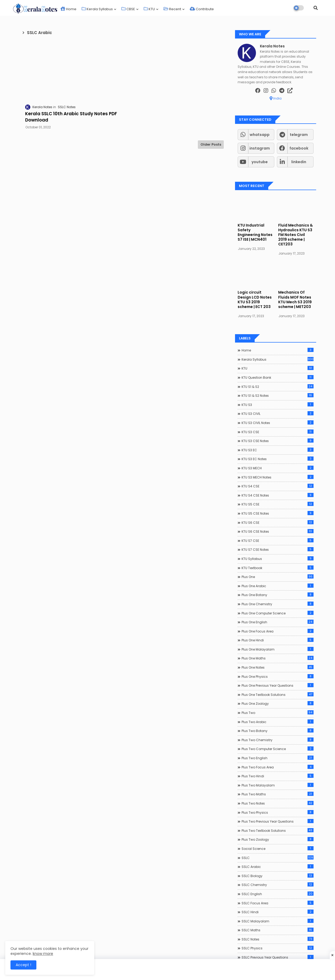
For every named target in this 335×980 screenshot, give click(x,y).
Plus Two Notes (278, 803)
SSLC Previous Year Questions (278, 957)
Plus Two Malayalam (278, 785)
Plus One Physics (278, 676)
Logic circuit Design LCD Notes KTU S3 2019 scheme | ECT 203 (255, 299)
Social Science (278, 849)
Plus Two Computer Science (278, 749)
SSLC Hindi (278, 912)
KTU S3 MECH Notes (278, 477)
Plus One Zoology (278, 703)
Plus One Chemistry (278, 604)
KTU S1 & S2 (278, 387)
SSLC (278, 858)
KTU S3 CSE (278, 432)
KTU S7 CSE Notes (278, 549)
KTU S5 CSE (278, 504)
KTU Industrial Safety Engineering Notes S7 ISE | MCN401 (255, 232)
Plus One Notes (278, 667)
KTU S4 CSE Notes (278, 495)
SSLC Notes (278, 939)
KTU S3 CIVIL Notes (278, 423)
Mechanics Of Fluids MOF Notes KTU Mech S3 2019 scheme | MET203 (295, 299)
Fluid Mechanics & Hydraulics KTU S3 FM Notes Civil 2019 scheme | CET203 (295, 235)
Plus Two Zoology (278, 839)
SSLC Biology (278, 876)
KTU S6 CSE (278, 522)
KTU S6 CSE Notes (278, 531)
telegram (299, 135)
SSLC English (278, 894)
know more (43, 954)
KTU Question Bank (278, 377)
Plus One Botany (278, 595)
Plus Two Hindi (278, 776)
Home (68, 9)
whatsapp (260, 135)
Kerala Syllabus (97, 9)
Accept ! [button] (23, 965)
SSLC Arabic (278, 867)
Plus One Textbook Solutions (278, 695)
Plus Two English (278, 758)
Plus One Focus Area (278, 631)
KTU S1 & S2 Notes (278, 395)
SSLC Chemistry (278, 885)
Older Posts (211, 144)
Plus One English (278, 622)
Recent (172, 9)
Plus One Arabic (278, 586)
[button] (316, 8)
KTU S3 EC (278, 450)
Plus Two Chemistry (278, 740)
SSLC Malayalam (278, 921)
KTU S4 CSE (278, 486)
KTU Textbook (278, 568)
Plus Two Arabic (278, 722)
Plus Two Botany (278, 731)
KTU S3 (278, 405)
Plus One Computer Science (278, 613)
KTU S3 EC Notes (278, 459)
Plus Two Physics (278, 812)
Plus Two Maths (278, 794)
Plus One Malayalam (278, 649)
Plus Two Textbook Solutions (278, 830)
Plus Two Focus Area (278, 767)
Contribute (202, 9)
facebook (299, 148)
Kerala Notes (272, 46)
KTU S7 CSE (278, 541)
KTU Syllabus (278, 559)
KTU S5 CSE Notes (278, 513)
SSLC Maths (278, 930)
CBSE (128, 9)
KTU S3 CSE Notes (278, 441)
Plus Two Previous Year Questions (278, 821)
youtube (260, 162)
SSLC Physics (278, 948)
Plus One (278, 577)
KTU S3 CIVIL (278, 414)
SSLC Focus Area (278, 903)
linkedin (299, 162)
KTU (149, 9)
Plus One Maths (278, 658)
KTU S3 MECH (278, 468)
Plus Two (278, 713)
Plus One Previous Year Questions (278, 685)
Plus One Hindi (278, 640)
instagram (260, 148)
